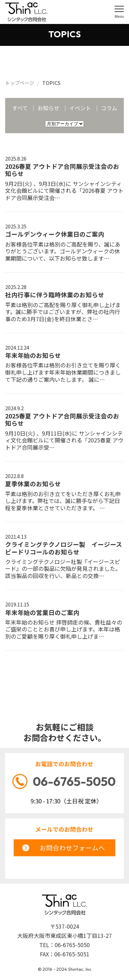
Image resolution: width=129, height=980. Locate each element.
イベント (80, 108)
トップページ (20, 83)
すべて (20, 108)
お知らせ (49, 108)
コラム (109, 108)
